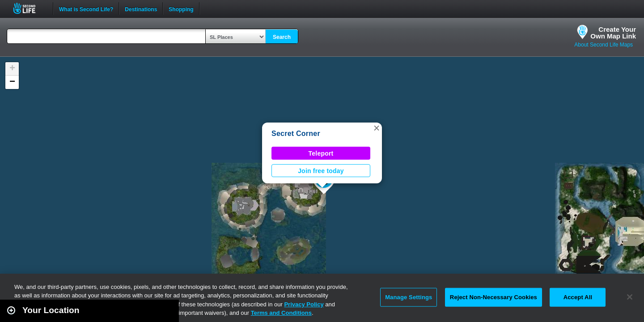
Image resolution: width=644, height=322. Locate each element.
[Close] (630, 297)
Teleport (321, 153)
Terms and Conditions (281, 313)
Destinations (141, 8)
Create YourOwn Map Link (613, 33)
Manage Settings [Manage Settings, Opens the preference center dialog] (409, 297)
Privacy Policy (304, 304)
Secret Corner (296, 133)
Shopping (181, 8)
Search (282, 37)
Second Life (29, 8)
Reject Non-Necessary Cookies (494, 297)
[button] (377, 128)
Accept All (578, 297)
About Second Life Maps (604, 45)
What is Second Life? (86, 8)
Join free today (321, 171)
